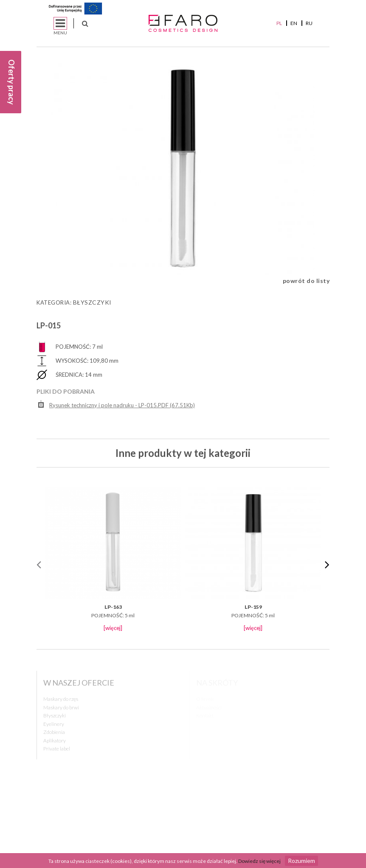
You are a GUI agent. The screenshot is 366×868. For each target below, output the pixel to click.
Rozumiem (301, 861)
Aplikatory (55, 741)
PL (279, 23)
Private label (57, 749)
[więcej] (113, 628)
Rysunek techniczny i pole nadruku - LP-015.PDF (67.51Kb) (117, 404)
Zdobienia (54, 732)
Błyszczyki (92, 302)
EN (294, 23)
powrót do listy (306, 281)
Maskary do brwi (61, 707)
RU (309, 23)
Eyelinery (54, 724)
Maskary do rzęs (61, 699)
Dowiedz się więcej (259, 861)
